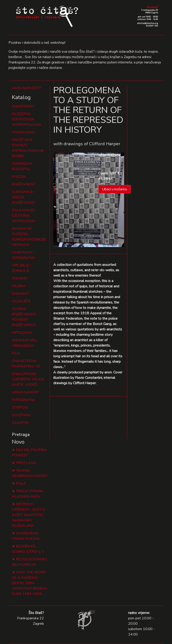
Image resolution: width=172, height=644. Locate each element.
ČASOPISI (20, 423)
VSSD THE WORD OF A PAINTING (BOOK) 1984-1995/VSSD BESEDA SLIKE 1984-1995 (30, 583)
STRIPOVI (20, 408)
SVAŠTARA (21, 415)
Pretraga (21, 435)
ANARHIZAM (23, 106)
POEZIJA (19, 177)
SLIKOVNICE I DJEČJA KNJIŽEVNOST (24, 197)
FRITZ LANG (26, 463)
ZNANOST (20, 294)
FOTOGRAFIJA (24, 400)
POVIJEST (20, 278)
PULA (21, 484)
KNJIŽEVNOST (24, 184)
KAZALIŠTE (21, 301)
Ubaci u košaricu (115, 189)
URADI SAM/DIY (25, 392)
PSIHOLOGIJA (23, 132)
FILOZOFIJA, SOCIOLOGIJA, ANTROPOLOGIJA (27, 119)
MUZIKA (19, 286)
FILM (16, 353)
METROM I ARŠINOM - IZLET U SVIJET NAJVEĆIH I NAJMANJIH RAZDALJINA (28, 515)
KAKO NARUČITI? (27, 88)
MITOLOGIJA (22, 333)
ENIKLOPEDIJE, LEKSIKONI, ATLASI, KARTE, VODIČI (28, 379)
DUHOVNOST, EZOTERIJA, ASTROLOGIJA (24, 216)
